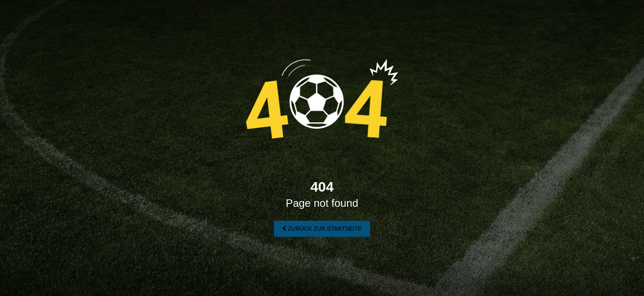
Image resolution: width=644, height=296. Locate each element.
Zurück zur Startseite (322, 229)
